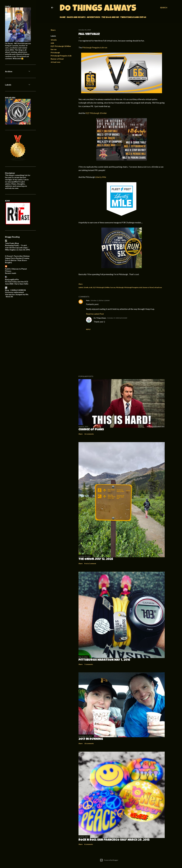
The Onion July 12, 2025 (96, 559)
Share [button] (53, 30)
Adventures (94, 17)
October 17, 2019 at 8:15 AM (117, 318)
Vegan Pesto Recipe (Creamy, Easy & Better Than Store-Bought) (17, 260)
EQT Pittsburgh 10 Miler (61, 46)
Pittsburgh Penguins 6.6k (61, 56)
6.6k (52, 43)
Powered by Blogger (109, 860)
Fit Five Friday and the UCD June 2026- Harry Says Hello (17, 283)
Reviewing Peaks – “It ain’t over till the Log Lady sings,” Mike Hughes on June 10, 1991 (17, 248)
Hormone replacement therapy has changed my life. (17, 293)
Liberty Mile (101, 177)
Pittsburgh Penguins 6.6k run (95, 47)
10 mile (54, 40)
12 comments (89, 434)
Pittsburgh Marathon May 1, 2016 (104, 660)
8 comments (89, 844)
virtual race (55, 62)
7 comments (89, 664)
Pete (88, 300)
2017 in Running (91, 739)
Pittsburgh (55, 52)
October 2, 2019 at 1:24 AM (100, 300)
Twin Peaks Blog (12, 243)
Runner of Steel (57, 59)
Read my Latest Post (95, 314)
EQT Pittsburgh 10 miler (96, 113)
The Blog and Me (110, 17)
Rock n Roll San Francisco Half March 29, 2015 (114, 840)
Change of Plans (91, 430)
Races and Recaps (76, 17)
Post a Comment (90, 563)
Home (63, 17)
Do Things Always (98, 9)
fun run (54, 49)
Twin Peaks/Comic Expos (133, 17)
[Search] (164, 8)
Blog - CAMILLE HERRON (15, 290)
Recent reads (11, 273)
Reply (88, 329)
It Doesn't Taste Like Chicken (17, 256)
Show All (9, 297)
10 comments (89, 743)
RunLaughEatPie (12, 279)
